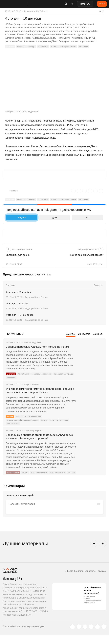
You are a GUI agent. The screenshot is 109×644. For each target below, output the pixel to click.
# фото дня (89, 47)
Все (49, 275)
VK (81, 217)
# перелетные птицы (16, 382)
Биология (11, 378)
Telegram (16, 217)
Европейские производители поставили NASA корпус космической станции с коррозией (39, 442)
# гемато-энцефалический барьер (22, 425)
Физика (10, 421)
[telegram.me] (98, 636)
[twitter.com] (73, 636)
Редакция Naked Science (36, 11)
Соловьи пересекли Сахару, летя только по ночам (37, 349)
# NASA (26, 478)
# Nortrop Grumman (42, 478)
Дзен (49, 217)
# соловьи (33, 382)
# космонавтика (61, 478)
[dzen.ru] (91, 636)
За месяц (98, 334)
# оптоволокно (13, 429)
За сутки (71, 334)
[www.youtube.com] (85, 636)
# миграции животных (44, 378)
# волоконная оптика (34, 421)
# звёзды (33, 47)
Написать (85, 4)
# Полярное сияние (72, 47)
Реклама (100, 580)
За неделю (84, 334)
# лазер (44, 425)
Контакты (76, 580)
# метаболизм (25, 378)
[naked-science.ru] (104, 636)
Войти (102, 4)
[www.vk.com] (79, 636)
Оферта (64, 580)
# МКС (57, 47)
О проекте (88, 580)
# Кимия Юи (46, 47)
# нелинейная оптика (61, 425)
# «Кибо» (22, 47)
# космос (11, 482)
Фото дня (10, 47)
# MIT (19, 421)
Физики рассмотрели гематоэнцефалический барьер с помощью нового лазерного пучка (38, 395)
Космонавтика (13, 478)
